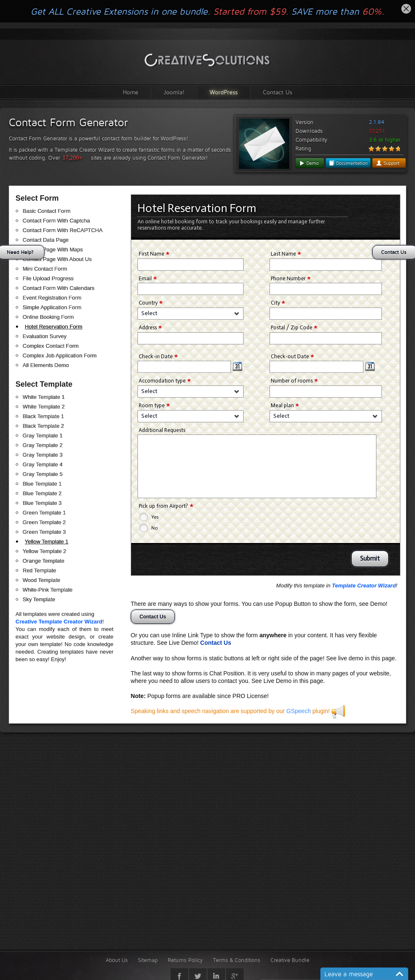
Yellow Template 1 (47, 542)
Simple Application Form (52, 307)
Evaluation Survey (45, 336)
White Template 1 (44, 397)
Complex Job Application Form (60, 356)
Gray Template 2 (43, 445)
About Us (117, 960)
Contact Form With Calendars (58, 288)
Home (131, 92)
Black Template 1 (43, 416)
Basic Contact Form (47, 211)
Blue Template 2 (42, 493)
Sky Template (39, 599)
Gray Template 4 (43, 464)
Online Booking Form (48, 317)
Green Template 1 (44, 513)
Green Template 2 (44, 522)
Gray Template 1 (43, 436)
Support (388, 163)
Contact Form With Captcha (56, 221)
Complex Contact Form (51, 346)
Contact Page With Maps (53, 250)
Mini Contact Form (45, 269)
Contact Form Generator (68, 122)
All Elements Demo (46, 365)
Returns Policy (185, 960)
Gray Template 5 (43, 474)
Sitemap (148, 960)
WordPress (224, 92)
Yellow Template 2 (44, 551)
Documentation (348, 163)
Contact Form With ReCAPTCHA (63, 230)
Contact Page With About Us (57, 259)
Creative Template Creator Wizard (59, 622)
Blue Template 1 (42, 484)
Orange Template (44, 561)
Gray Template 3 (43, 455)
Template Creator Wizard (364, 586)
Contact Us (278, 92)
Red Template (39, 570)
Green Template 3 (44, 532)
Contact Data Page (46, 240)
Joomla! (174, 92)
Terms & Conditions (237, 960)
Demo (309, 163)
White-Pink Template (48, 590)
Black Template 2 (43, 426)
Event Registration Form (52, 298)
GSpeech (298, 711)
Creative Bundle (290, 960)
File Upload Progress (48, 278)
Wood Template (41, 580)
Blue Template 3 (42, 503)
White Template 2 (44, 407)
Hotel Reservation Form (53, 327)
